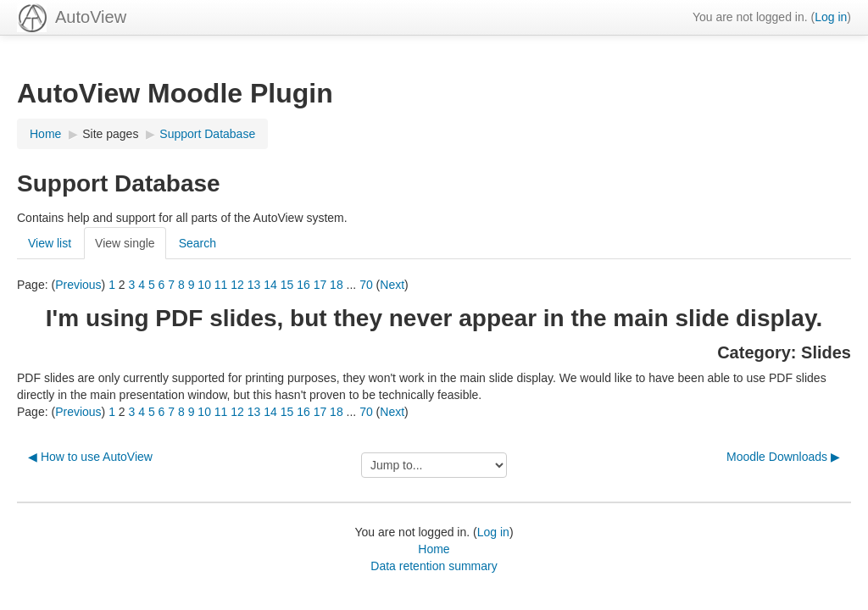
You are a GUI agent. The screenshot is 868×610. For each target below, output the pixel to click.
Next (392, 285)
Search (198, 243)
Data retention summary (434, 566)
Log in (831, 17)
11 (221, 285)
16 (303, 285)
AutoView (91, 17)
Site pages (110, 134)
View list (50, 243)
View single (125, 243)
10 (204, 285)
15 (287, 285)
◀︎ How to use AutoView (90, 457)
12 (237, 285)
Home (434, 549)
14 (270, 285)
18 (337, 285)
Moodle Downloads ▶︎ (783, 457)
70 (366, 285)
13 (254, 285)
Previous (78, 285)
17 (320, 285)
